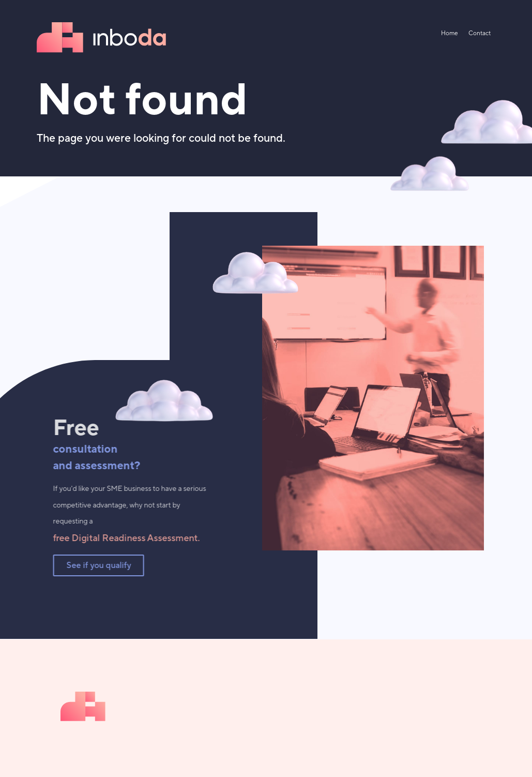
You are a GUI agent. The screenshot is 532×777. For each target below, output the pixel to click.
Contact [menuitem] (480, 33)
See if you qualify (97, 565)
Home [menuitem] (450, 33)
